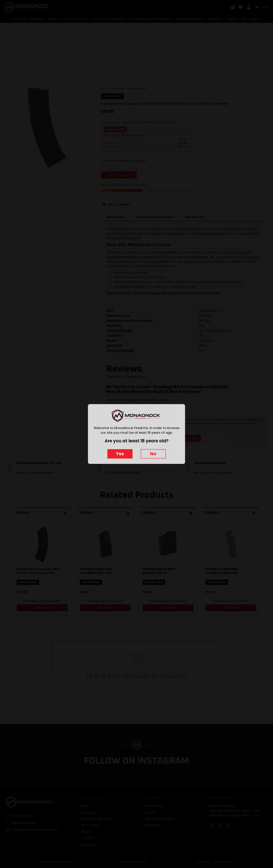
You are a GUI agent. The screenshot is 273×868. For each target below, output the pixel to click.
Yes (120, 454)
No (153, 454)
